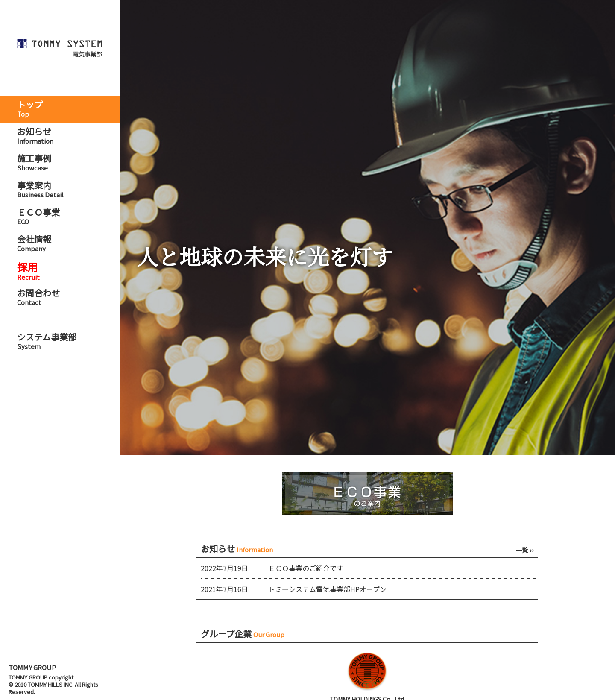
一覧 (525, 550)
